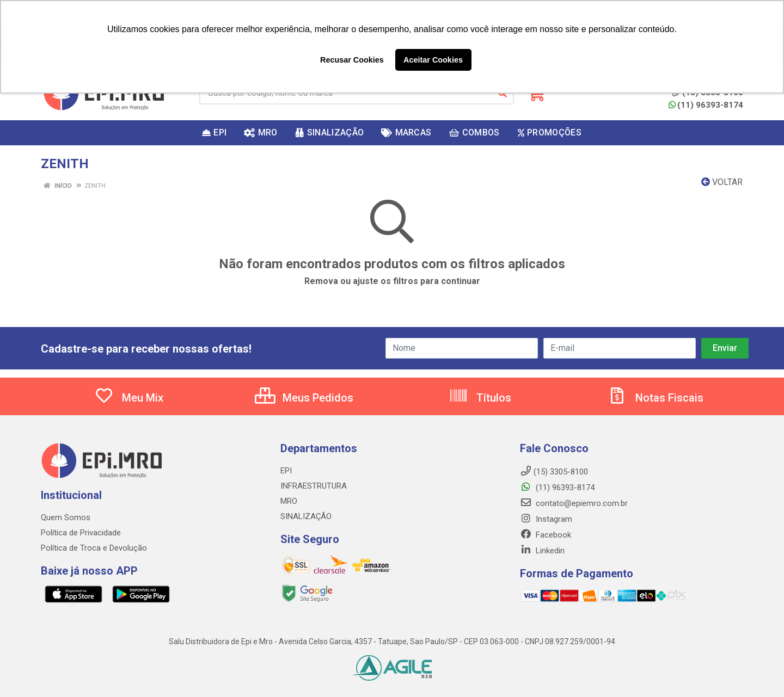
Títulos (480, 398)
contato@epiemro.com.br (574, 503)
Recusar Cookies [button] (352, 60)
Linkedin (542, 551)
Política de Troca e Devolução (94, 548)
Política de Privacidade (81, 533)
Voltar (722, 182)
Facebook (546, 535)
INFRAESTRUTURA (314, 486)
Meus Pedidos (304, 398)
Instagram (546, 519)
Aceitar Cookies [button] (433, 60)
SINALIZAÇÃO (306, 516)
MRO (289, 501)
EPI (286, 471)
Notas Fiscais (656, 398)
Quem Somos (66, 517)
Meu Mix (129, 398)
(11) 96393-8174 (706, 105)
